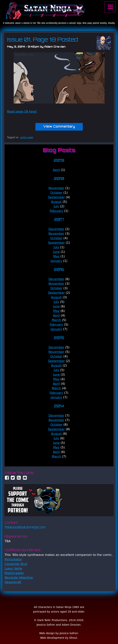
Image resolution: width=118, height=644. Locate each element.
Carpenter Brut (16, 564)
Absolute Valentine (19, 578)
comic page (26, 137)
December (56, 229)
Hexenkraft (13, 582)
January (56, 261)
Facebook (7, 478)
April (56, 170)
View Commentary (59, 127)
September (56, 197)
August (56, 202)
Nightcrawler (14, 573)
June (56, 252)
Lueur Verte (13, 568)
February (56, 211)
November (56, 188)
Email (25, 478)
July (56, 206)
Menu (110, 7)
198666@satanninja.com (25, 528)
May (56, 256)
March (56, 320)
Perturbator (13, 559)
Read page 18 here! (22, 112)
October (56, 193)
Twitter (13, 478)
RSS (19, 478)
